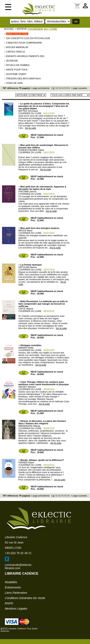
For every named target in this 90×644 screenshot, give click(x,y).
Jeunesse (12, 61)
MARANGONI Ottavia (29, 426)
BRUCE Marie (25, 231)
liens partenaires (16, 593)
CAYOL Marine (26, 309)
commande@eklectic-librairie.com (19, 566)
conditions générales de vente (25, 598)
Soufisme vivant (16, 74)
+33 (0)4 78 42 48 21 (18, 553)
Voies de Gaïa (14, 83)
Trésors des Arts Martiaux (23, 79)
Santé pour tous (17, 70)
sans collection (16, 34)
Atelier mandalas (17, 47)
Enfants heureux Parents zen (25, 56)
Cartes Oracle (15, 52)
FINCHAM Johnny (28, 191)
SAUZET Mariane (27, 387)
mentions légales (16, 609)
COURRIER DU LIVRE (42, 29)
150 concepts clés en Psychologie (28, 38)
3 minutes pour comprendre (24, 43)
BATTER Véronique (28, 111)
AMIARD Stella (26, 348)
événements (13, 587)
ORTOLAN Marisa (28, 267)
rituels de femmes (18, 65)
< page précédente (40, 88)
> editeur (21, 29)
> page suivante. (79, 88)
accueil (9, 29)
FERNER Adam (26, 462)
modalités (11, 582)
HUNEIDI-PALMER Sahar (31, 150)
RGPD (9, 603)
